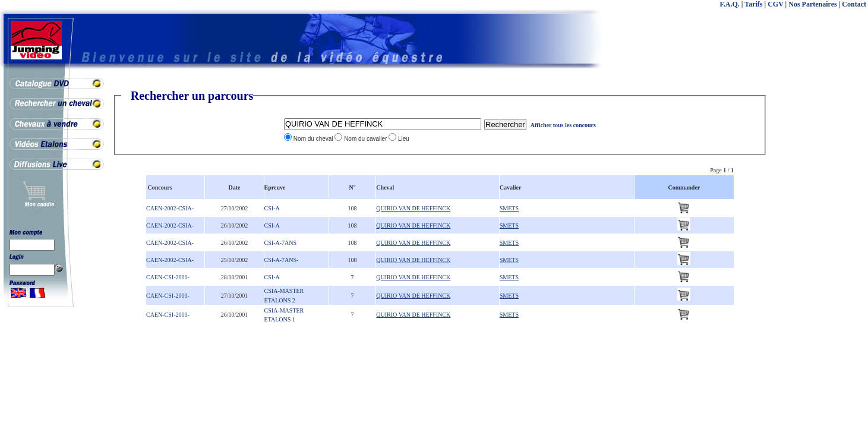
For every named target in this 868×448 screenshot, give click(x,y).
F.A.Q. (730, 4)
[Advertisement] (820, 267)
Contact (854, 4)
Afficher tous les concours (563, 125)
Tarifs (753, 4)
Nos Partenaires (812, 4)
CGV (775, 4)
